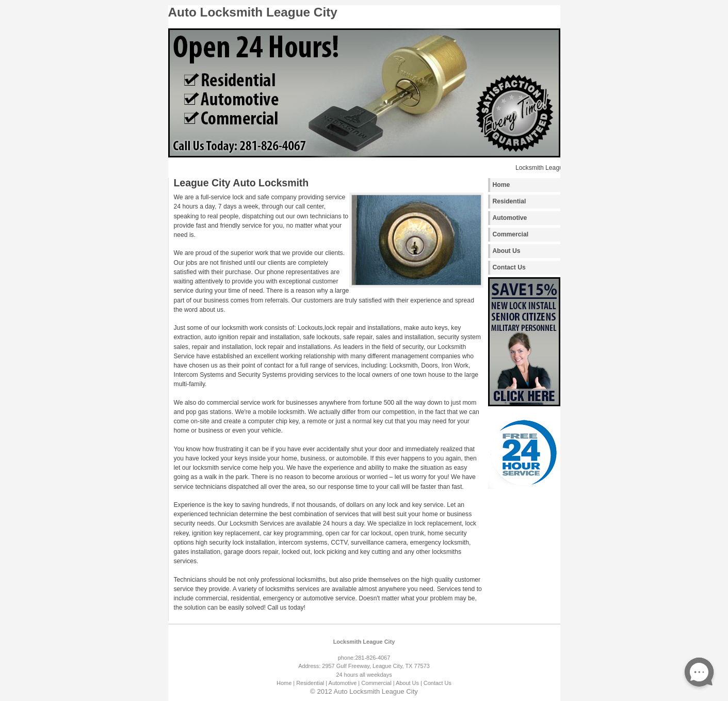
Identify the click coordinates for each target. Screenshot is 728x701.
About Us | (409, 683)
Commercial (511, 234)
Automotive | (344, 683)
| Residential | (310, 683)
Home (501, 185)
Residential (509, 201)
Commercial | (378, 683)
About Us (507, 251)
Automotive (510, 218)
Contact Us (509, 267)
